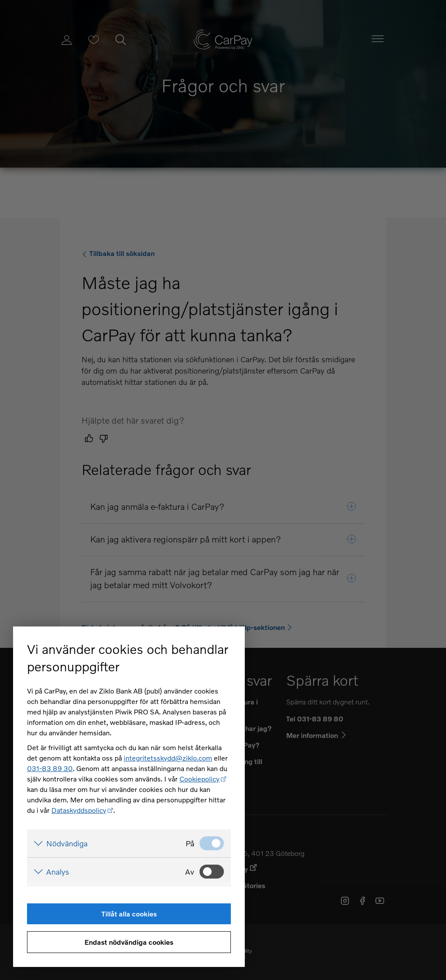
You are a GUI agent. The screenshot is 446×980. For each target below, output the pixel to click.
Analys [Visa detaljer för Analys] (58, 872)
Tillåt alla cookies (129, 914)
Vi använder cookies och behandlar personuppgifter (128, 658)
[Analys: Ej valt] (212, 872)
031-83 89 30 (50, 768)
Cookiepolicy (199, 779)
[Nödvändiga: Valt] (212, 843)
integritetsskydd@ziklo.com (168, 758)
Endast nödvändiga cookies (129, 942)
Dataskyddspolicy (79, 810)
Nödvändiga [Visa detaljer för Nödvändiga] (67, 843)
